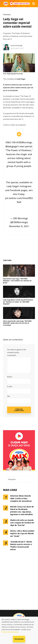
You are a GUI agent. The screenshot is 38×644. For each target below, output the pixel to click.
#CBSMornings (24, 142)
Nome (10, 377)
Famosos (7, 14)
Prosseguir (19, 639)
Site (9, 396)
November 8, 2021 (19, 226)
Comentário (12, 355)
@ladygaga (11, 146)
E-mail (10, 386)
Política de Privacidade (10, 632)
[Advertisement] (21, 250)
